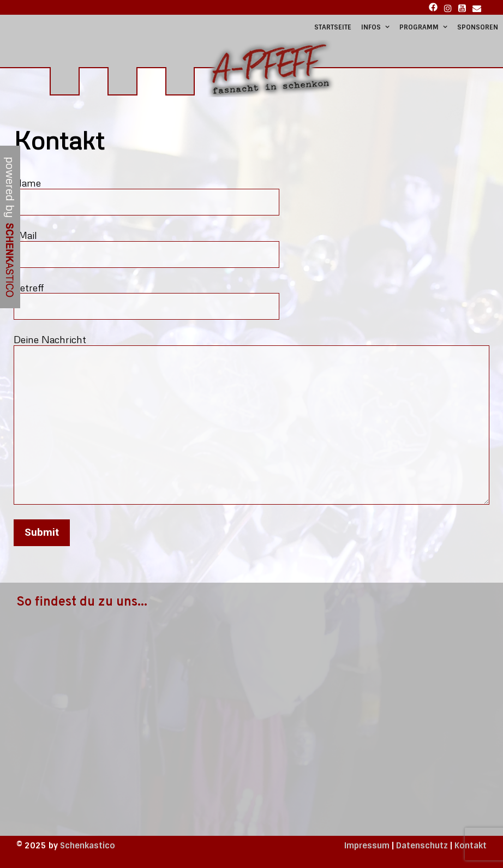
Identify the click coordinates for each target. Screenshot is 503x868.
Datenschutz (422, 846)
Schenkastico (88, 846)
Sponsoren (478, 27)
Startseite (333, 27)
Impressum (367, 846)
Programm (426, 27)
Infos (378, 27)
